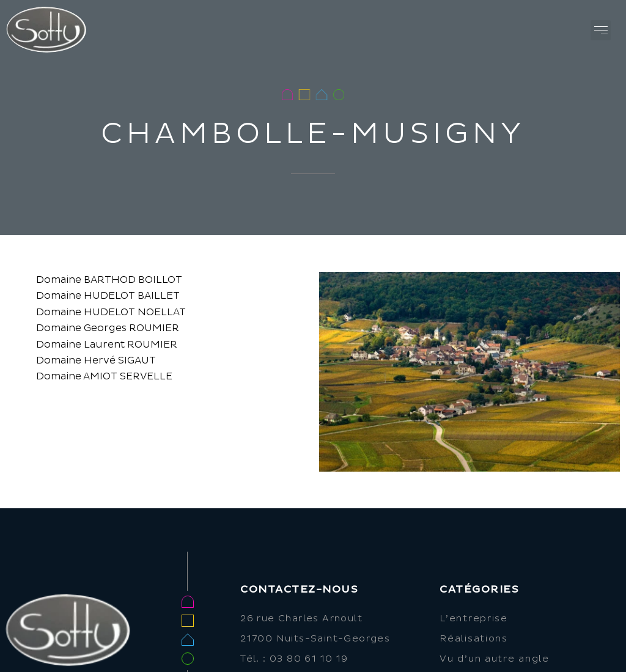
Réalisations (473, 639)
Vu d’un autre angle (494, 659)
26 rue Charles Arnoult (301, 619)
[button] (601, 30)
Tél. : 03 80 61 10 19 (294, 659)
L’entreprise (473, 619)
